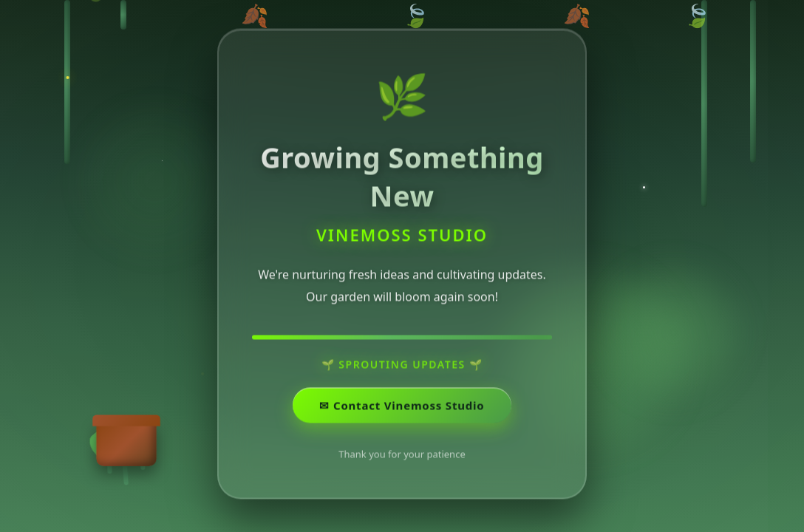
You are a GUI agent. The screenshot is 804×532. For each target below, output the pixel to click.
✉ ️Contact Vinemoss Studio (402, 406)
